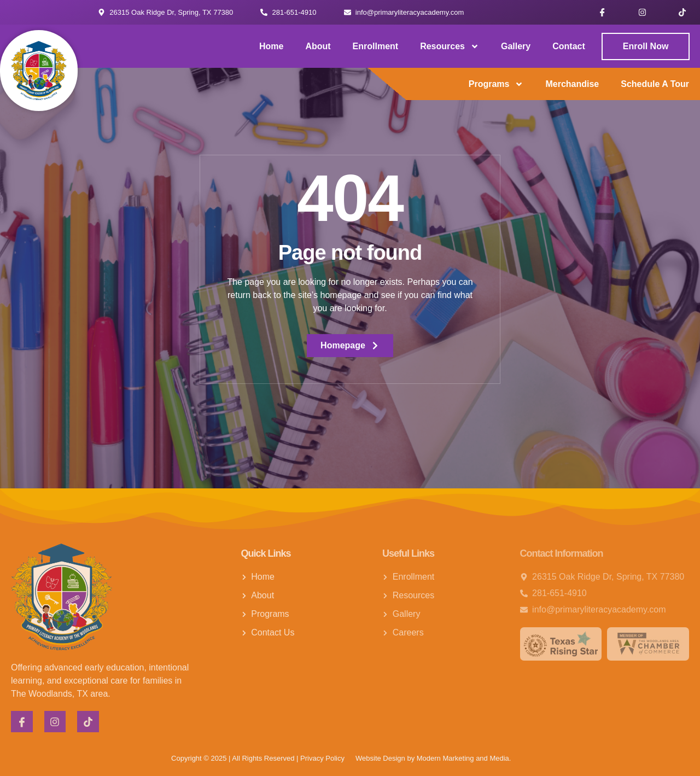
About (318, 46)
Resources (450, 46)
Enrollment (376, 46)
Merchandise (572, 84)
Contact (569, 46)
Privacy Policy (322, 758)
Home (271, 46)
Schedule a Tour (655, 84)
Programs (496, 84)
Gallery (516, 46)
